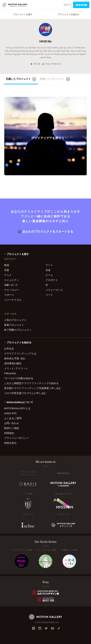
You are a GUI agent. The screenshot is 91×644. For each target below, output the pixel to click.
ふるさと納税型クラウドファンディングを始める (31, 383)
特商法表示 (10, 443)
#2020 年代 (10, 413)
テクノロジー (12, 290)
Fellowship (10, 373)
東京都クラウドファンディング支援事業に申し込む (33, 388)
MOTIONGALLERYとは (17, 408)
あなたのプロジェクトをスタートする (46, 231)
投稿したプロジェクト (55, 79)
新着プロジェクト (14, 325)
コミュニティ (12, 280)
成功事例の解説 (13, 363)
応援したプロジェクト (21, 79)
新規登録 (81, 5)
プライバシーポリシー (17, 438)
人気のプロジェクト (15, 320)
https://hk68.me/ (52, 64)
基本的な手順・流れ (15, 358)
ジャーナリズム (13, 300)
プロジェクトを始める (68, 14)
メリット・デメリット (16, 368)
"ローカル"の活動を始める (19, 378)
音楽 (48, 270)
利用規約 (9, 433)
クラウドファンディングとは (20, 353)
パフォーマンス (54, 290)
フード (49, 295)
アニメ (8, 275)
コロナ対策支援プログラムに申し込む (25, 393)
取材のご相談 (12, 428)
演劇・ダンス (11, 285)
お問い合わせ (12, 423)
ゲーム (49, 275)
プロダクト (52, 280)
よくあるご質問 (13, 418)
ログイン (68, 5)
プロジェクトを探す (23, 14)
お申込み (9, 348)
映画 (7, 265)
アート (49, 265)
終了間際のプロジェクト (18, 330)
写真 (7, 270)
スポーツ (9, 295)
